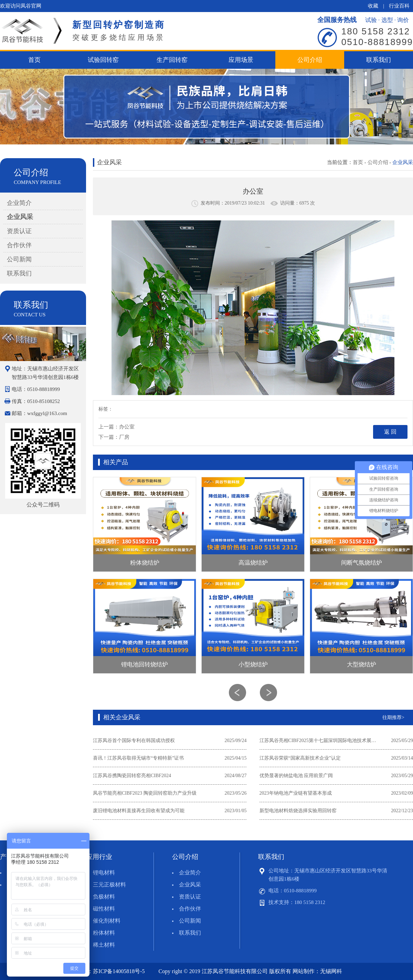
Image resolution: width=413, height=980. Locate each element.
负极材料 (104, 897)
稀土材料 (104, 945)
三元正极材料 (109, 885)
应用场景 (241, 60)
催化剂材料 (107, 921)
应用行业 (99, 857)
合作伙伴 (19, 245)
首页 (34, 60)
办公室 (127, 427)
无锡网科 (331, 971)
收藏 (373, 6)
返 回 (390, 432)
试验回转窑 (103, 60)
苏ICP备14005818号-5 (119, 971)
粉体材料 (104, 933)
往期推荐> (393, 717)
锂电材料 (104, 873)
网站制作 (304, 971)
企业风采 (20, 217)
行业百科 (399, 6)
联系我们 (379, 60)
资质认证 (19, 231)
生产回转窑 (172, 60)
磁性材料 (104, 909)
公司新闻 (19, 259)
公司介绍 (310, 60)
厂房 (124, 437)
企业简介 (19, 203)
